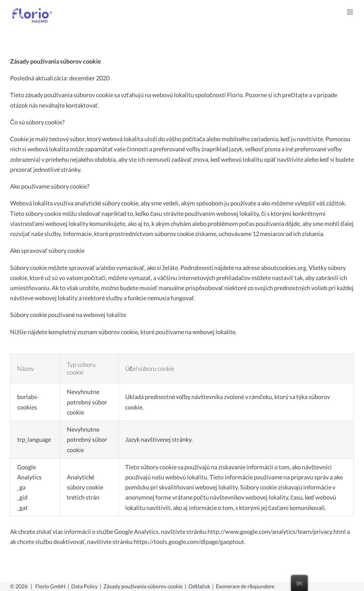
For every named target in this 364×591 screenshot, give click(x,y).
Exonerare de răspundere (245, 586)
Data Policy (84, 586)
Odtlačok (199, 586)
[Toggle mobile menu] (350, 12)
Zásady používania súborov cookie (143, 586)
